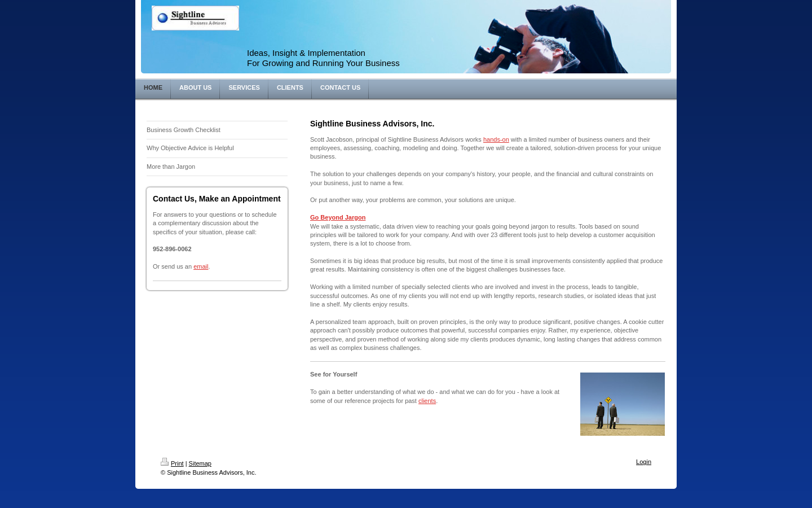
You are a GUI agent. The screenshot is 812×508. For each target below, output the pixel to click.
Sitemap (200, 463)
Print (172, 463)
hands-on (496, 139)
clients (427, 401)
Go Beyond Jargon (338, 217)
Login (644, 462)
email (201, 266)
